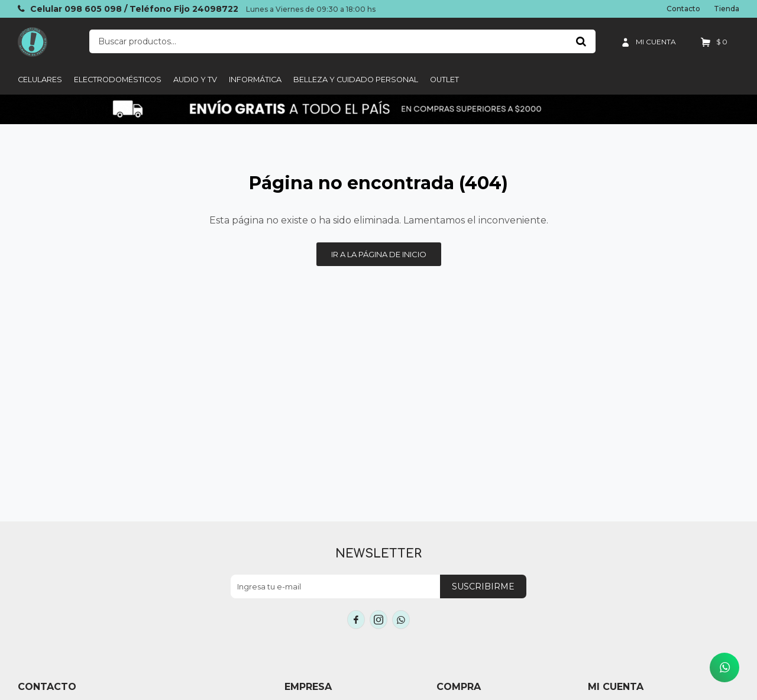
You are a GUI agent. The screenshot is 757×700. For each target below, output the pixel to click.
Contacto (683, 9)
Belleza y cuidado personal (356, 80)
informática (255, 80)
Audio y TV (195, 80)
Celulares (40, 80)
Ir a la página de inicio (379, 254)
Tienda (727, 9)
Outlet (444, 80)
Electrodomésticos (118, 80)
